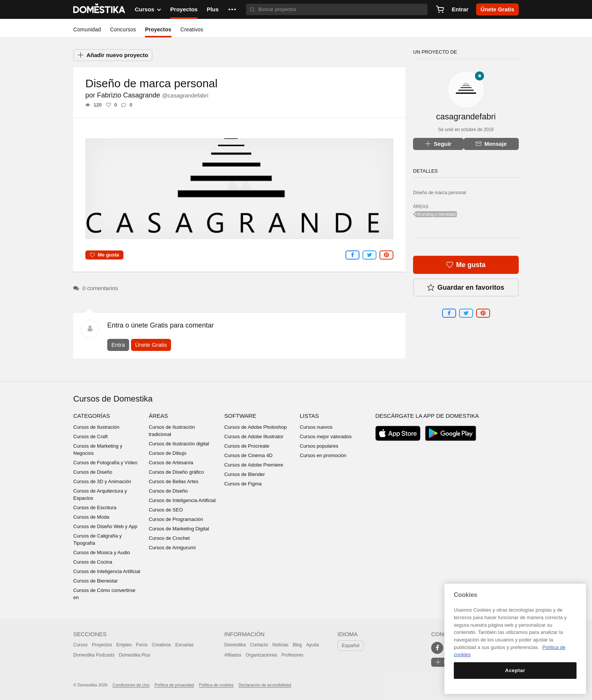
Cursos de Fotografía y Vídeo (105, 463)
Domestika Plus (135, 655)
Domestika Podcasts (94, 655)
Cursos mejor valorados (326, 437)
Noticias (280, 645)
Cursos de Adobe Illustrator (254, 437)
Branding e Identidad (436, 214)
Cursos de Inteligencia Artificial (107, 571)
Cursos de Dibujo (168, 453)
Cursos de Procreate (247, 446)
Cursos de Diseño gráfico (176, 472)
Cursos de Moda (91, 517)
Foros (142, 645)
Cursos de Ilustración (96, 427)
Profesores (292, 655)
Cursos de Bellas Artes (174, 481)
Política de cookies (216, 685)
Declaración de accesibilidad (265, 685)
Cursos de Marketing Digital (179, 529)
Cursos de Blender (245, 474)
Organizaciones (261, 655)
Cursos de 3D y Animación (102, 481)
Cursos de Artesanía (171, 463)
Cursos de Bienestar (96, 581)
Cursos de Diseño (93, 472)
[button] (232, 9)
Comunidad (87, 29)
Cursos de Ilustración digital (179, 444)
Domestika (235, 645)
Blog (297, 645)
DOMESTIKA (99, 9)
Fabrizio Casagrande (153, 95)
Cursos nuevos (316, 427)
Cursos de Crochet (169, 538)
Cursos (80, 645)
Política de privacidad (174, 685)
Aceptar (515, 670)
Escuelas (184, 645)
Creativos (192, 29)
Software (240, 416)
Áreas (158, 416)
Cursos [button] (148, 9)
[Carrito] (440, 9)
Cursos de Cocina (93, 562)
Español (351, 645)
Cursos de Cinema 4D (248, 455)
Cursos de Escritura (95, 508)
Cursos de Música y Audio (102, 552)
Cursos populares (319, 446)
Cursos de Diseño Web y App (105, 526)
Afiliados (233, 655)
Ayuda (313, 645)
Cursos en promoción (323, 455)
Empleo (124, 645)
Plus (213, 9)
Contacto (259, 645)
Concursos (123, 29)
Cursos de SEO (166, 510)
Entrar (460, 9)
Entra (118, 345)
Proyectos (184, 9)
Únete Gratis (151, 345)
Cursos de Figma (243, 484)
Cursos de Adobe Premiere (254, 465)
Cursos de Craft (90, 437)
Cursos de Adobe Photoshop (256, 427)
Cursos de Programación (176, 519)
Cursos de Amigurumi (172, 548)
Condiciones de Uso (131, 685)
